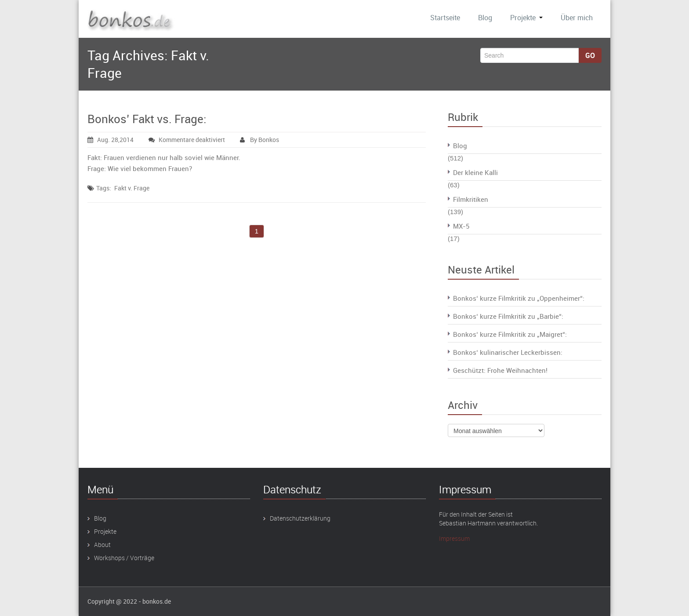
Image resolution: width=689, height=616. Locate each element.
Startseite (445, 18)
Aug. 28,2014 (111, 140)
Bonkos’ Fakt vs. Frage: (147, 119)
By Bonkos (259, 140)
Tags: (104, 188)
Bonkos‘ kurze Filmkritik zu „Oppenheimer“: (519, 298)
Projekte (526, 18)
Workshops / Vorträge (124, 558)
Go (590, 55)
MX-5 (461, 226)
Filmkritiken (471, 199)
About (102, 545)
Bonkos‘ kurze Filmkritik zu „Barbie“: (508, 316)
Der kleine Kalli (475, 172)
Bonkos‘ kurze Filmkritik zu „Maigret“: (510, 334)
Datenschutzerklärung (300, 518)
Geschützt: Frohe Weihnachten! (500, 370)
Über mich (577, 18)
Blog (485, 18)
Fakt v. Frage (132, 188)
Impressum (454, 538)
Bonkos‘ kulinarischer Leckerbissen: (508, 352)
